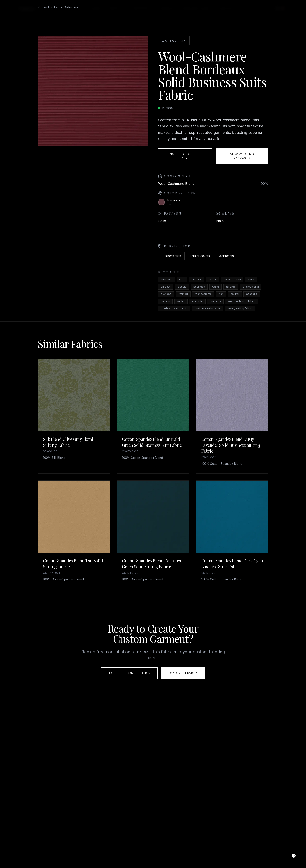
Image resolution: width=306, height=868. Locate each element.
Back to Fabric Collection (58, 7)
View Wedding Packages (242, 156)
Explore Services (183, 673)
